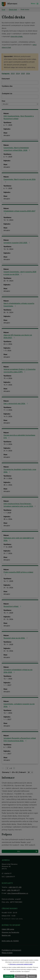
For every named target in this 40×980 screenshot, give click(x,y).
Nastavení (32, 976)
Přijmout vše (9, 976)
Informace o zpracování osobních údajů (21, 964)
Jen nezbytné (21, 976)
